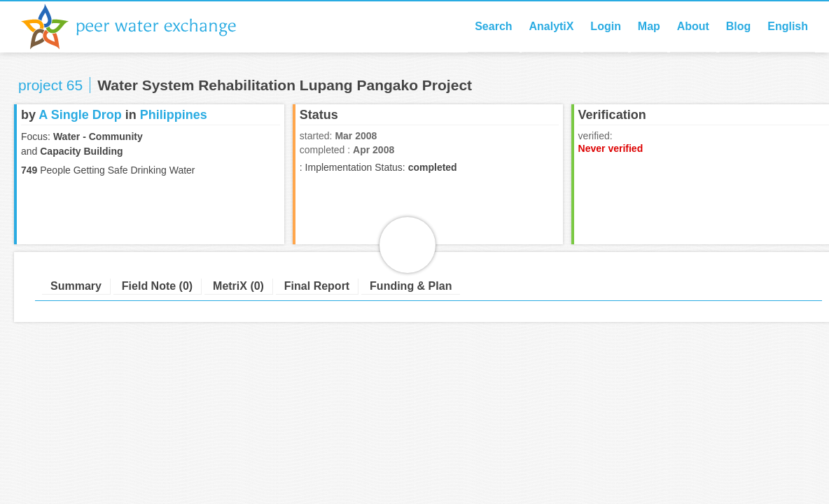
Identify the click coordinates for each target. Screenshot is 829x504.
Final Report (317, 286)
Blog (739, 26)
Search (493, 26)
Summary (76, 286)
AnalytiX (551, 26)
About (693, 26)
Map (649, 26)
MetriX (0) (238, 286)
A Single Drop (80, 115)
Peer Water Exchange (140, 27)
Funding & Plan (411, 286)
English (788, 26)
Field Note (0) (157, 286)
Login (606, 26)
